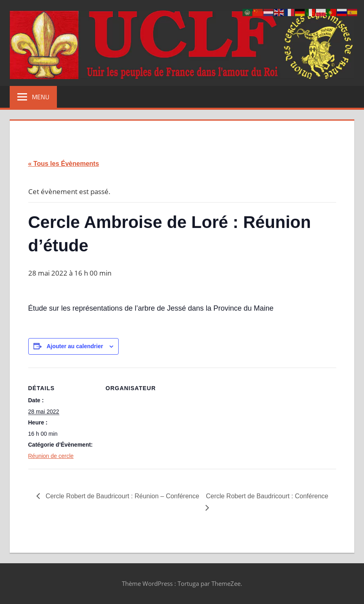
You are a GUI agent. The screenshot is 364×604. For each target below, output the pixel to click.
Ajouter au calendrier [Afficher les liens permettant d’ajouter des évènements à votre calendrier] (75, 346)
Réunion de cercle (51, 456)
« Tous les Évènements (64, 164)
